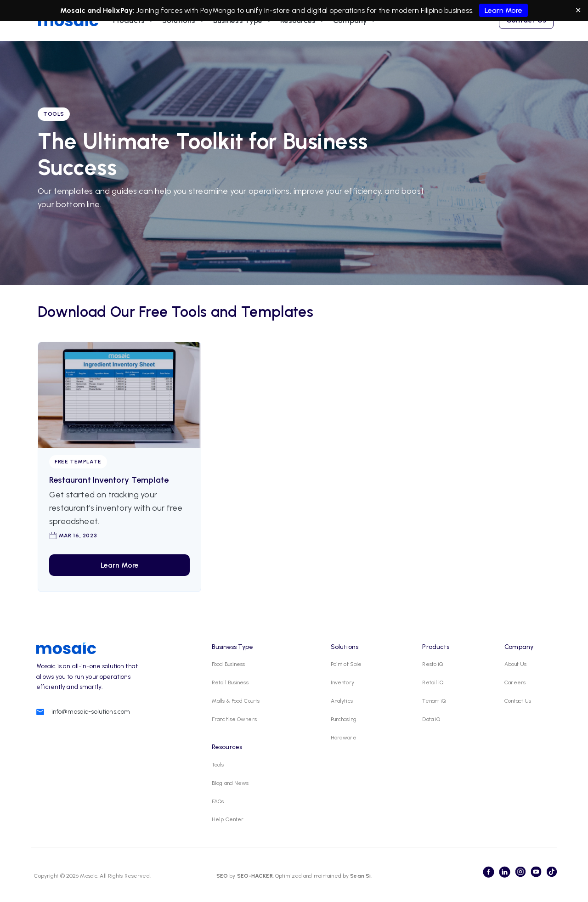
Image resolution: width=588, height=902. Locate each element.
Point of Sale (346, 664)
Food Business (229, 664)
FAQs (218, 801)
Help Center (228, 819)
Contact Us (518, 701)
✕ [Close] (578, 10)
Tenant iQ (434, 701)
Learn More (503, 10)
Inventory (342, 682)
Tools (218, 765)
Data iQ (431, 719)
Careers (515, 682)
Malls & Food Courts (236, 701)
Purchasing (344, 719)
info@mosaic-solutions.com (91, 712)
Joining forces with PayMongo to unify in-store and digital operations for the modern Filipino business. (294, 10)
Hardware (344, 738)
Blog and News (230, 783)
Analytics (342, 701)
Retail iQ (433, 682)
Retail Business (230, 682)
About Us (515, 664)
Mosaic (88, 876)
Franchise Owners (234, 719)
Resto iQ (433, 664)
